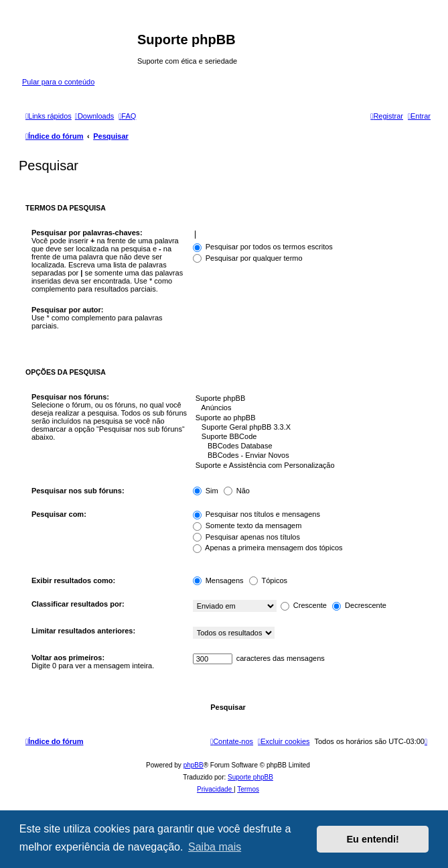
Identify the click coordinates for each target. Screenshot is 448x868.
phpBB (194, 765)
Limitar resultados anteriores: (83, 631)
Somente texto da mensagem (247, 525)
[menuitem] (94, 116)
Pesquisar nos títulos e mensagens (256, 514)
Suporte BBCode (309, 437)
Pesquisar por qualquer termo (248, 258)
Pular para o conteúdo (58, 82)
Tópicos (268, 580)
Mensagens (218, 580)
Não (237, 491)
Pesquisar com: (59, 514)
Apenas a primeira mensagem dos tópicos (268, 548)
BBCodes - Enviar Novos (309, 456)
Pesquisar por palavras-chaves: (87, 233)
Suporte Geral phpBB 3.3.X (309, 428)
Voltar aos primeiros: (68, 658)
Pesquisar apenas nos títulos (246, 537)
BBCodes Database (309, 446)
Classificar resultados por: (78, 604)
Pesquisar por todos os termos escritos (263, 247)
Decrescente (359, 605)
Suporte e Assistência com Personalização (309, 466)
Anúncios (309, 408)
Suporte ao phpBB (309, 418)
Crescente (304, 605)
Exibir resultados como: (73, 580)
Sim (206, 491)
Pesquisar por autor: (68, 310)
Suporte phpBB (309, 399)
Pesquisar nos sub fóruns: (78, 491)
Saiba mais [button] (215, 847)
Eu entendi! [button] (373, 839)
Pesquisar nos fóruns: (70, 397)
